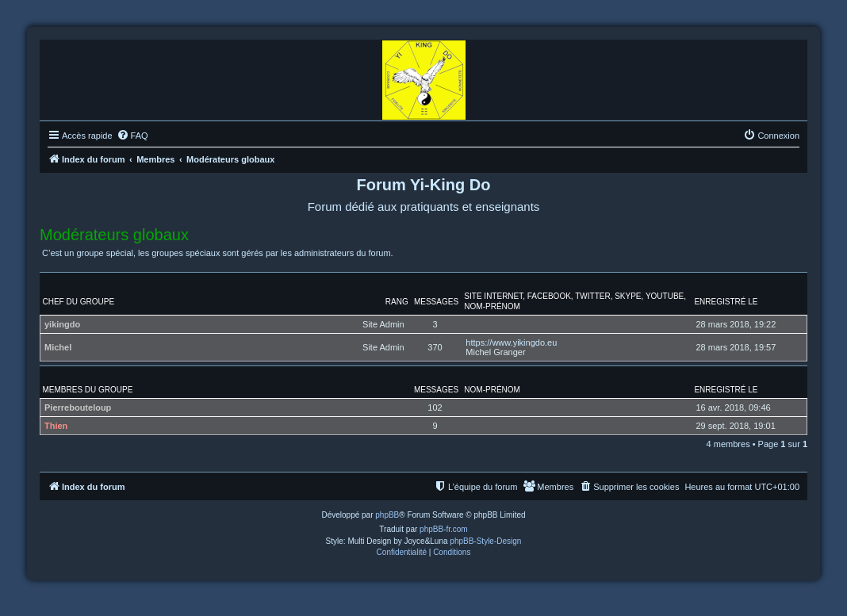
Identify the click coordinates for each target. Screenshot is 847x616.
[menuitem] (132, 136)
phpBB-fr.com (444, 529)
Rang (397, 302)
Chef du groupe (79, 302)
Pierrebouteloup (78, 407)
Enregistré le (726, 302)
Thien (56, 426)
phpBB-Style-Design (485, 541)
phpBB (387, 515)
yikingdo (62, 324)
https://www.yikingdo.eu (511, 342)
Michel (58, 347)
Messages (436, 302)
